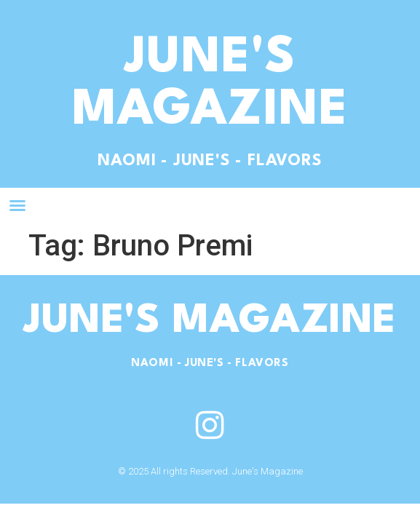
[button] (17, 205)
